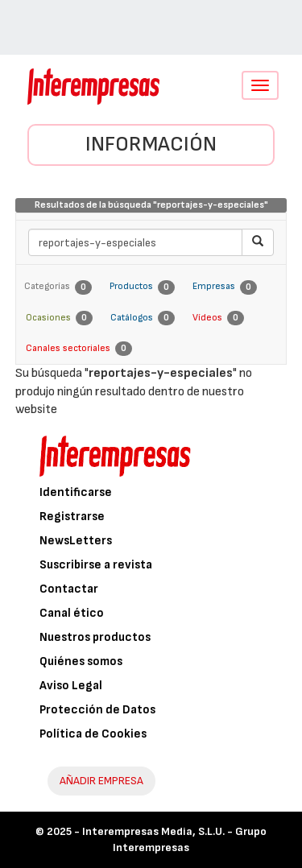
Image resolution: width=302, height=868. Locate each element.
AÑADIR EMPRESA (101, 781)
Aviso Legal (71, 686)
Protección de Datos (97, 710)
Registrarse (72, 517)
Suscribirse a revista (96, 565)
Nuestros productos (95, 637)
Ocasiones (59, 318)
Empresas (225, 287)
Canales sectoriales (79, 349)
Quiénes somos (81, 661)
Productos (142, 287)
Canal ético (72, 613)
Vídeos (218, 318)
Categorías (58, 287)
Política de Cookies (93, 734)
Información (151, 145)
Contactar (69, 589)
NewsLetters (76, 541)
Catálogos (143, 318)
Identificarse (76, 492)
